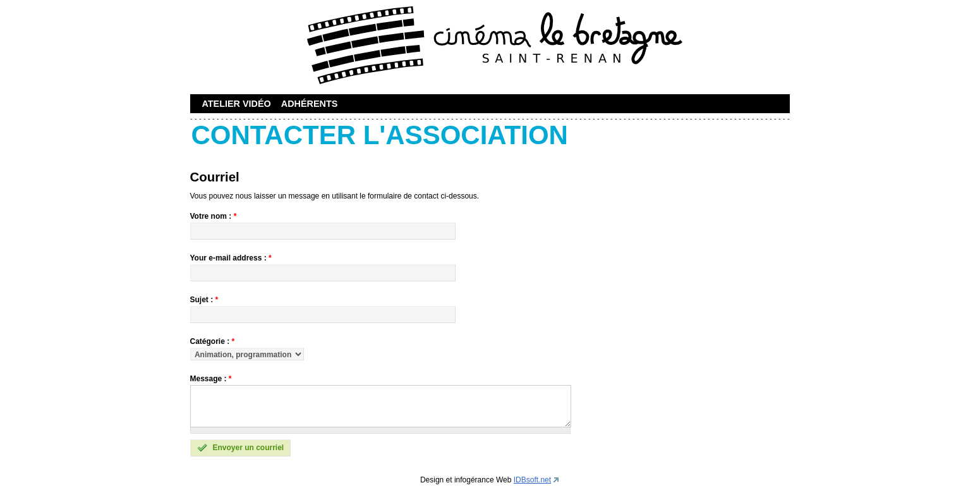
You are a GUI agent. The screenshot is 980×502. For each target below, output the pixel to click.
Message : (211, 379)
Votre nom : (214, 216)
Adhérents (310, 104)
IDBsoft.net (532, 480)
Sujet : (204, 300)
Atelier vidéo (237, 104)
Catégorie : (213, 341)
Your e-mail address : (231, 258)
